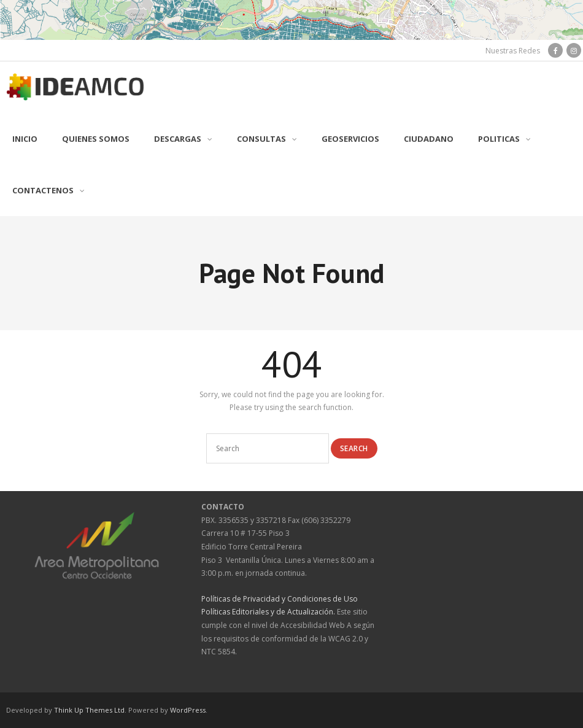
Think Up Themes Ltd (89, 710)
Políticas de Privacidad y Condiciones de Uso (280, 599)
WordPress (188, 710)
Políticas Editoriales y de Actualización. (268, 612)
